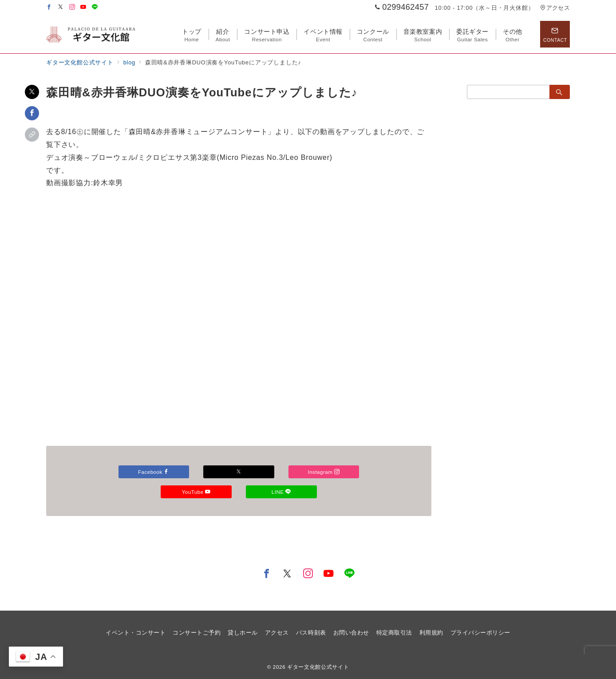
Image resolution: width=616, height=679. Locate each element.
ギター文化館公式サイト (318, 667)
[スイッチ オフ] (555, 34)
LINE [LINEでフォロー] (239, 512)
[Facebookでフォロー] (49, 7)
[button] (32, 135)
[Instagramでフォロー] (72, 7)
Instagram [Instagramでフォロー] (196, 492)
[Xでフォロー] (281, 472)
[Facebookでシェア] (32, 113)
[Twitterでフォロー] (61, 7)
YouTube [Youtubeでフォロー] (281, 492)
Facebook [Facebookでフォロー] (196, 472)
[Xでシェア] (32, 92)
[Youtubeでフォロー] (83, 7)
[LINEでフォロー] (95, 7)
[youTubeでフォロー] (329, 574)
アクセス (555, 8)
